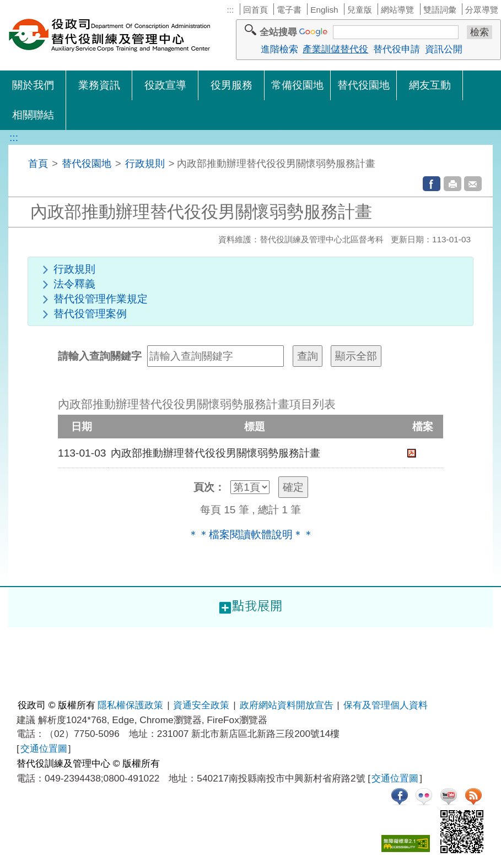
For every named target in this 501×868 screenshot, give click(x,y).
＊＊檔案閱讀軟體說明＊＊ (251, 535)
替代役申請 (397, 49)
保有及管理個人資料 (386, 705)
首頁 (38, 163)
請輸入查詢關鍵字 (100, 356)
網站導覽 (397, 10)
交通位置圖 (44, 748)
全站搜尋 (278, 32)
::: (230, 10)
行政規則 (145, 163)
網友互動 (430, 85)
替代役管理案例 (90, 314)
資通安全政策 (201, 705)
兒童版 (360, 10)
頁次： (209, 487)
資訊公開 (444, 49)
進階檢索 (279, 49)
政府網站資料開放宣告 (287, 705)
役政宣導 (165, 85)
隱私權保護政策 (130, 705)
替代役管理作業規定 (101, 299)
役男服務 (231, 85)
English (324, 10)
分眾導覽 (482, 10)
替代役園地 (363, 85)
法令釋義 (74, 284)
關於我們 (33, 85)
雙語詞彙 (440, 10)
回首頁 (255, 10)
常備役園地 (297, 85)
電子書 (289, 10)
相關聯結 (33, 115)
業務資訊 (99, 85)
